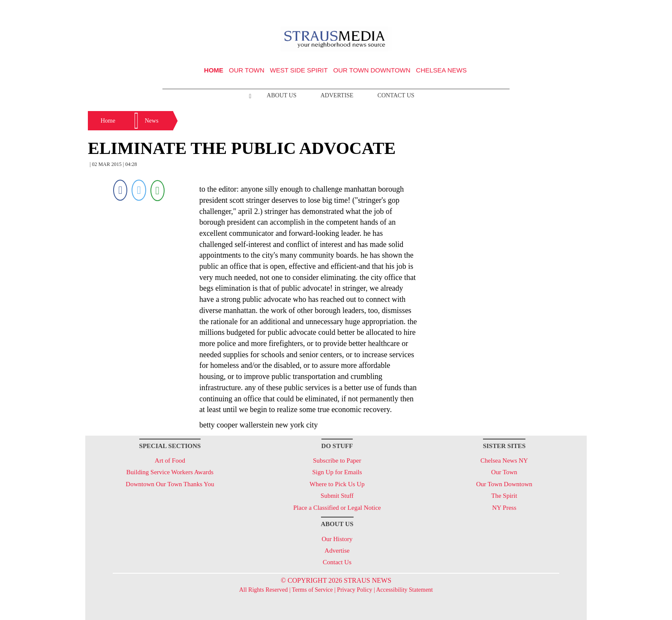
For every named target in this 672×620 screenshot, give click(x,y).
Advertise (337, 95)
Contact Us (396, 95)
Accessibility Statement (404, 590)
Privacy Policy (354, 590)
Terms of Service (312, 590)
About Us (281, 95)
